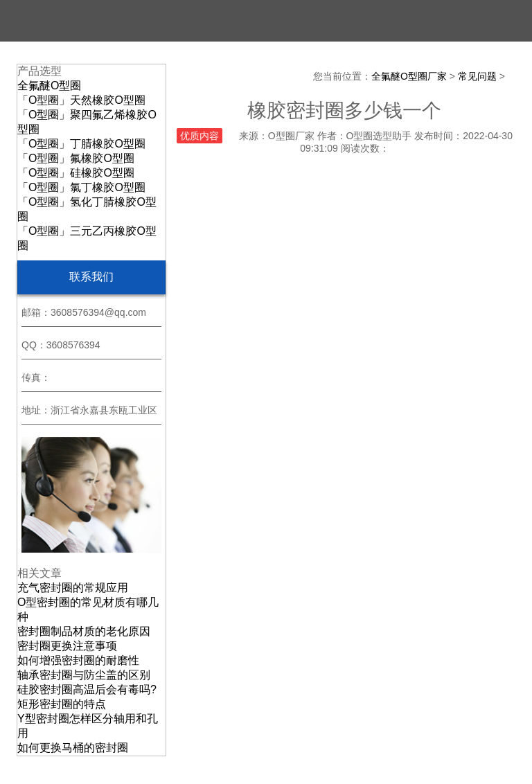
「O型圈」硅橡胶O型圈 (76, 173)
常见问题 (477, 76)
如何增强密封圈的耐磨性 (78, 660)
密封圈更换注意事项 (67, 646)
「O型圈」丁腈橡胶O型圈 (81, 144)
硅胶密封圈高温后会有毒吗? (87, 689)
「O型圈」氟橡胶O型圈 (76, 158)
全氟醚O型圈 (49, 86)
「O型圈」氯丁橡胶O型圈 (81, 187)
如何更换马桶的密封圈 (73, 748)
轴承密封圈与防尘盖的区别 (84, 675)
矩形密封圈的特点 (62, 704)
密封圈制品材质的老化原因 (84, 631)
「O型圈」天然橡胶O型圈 (81, 100)
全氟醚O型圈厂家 (409, 76)
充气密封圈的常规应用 (73, 588)
